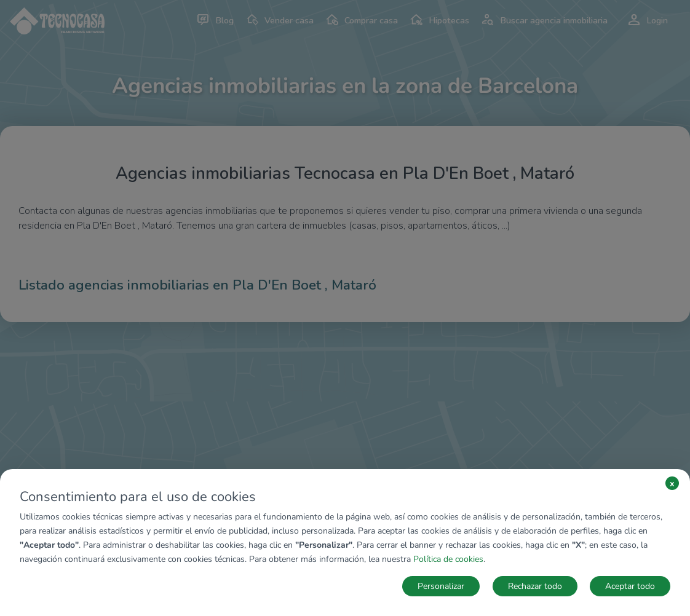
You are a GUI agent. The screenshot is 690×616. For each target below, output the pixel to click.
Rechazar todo (535, 586)
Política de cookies (448, 559)
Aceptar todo (630, 586)
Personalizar (441, 586)
